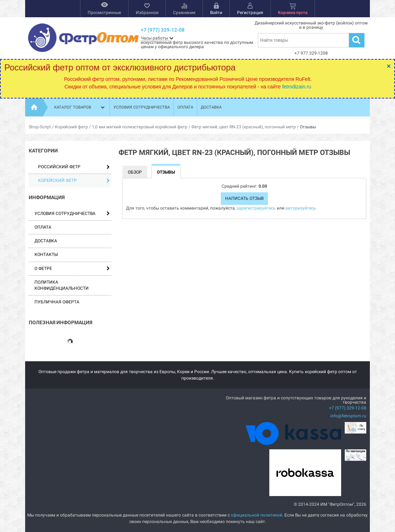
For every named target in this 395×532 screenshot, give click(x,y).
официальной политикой (257, 515)
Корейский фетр (71, 127)
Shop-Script (40, 127)
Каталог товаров (80, 107)
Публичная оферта (57, 302)
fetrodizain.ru (297, 87)
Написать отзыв (244, 198)
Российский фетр (74, 167)
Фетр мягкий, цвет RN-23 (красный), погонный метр (244, 127)
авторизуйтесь (301, 208)
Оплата (185, 107)
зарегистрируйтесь (256, 208)
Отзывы (166, 172)
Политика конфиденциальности (62, 285)
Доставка (211, 107)
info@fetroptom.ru (348, 416)
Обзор (135, 172)
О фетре (43, 269)
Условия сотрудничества (142, 107)
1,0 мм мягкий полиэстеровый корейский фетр (140, 127)
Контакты (46, 254)
